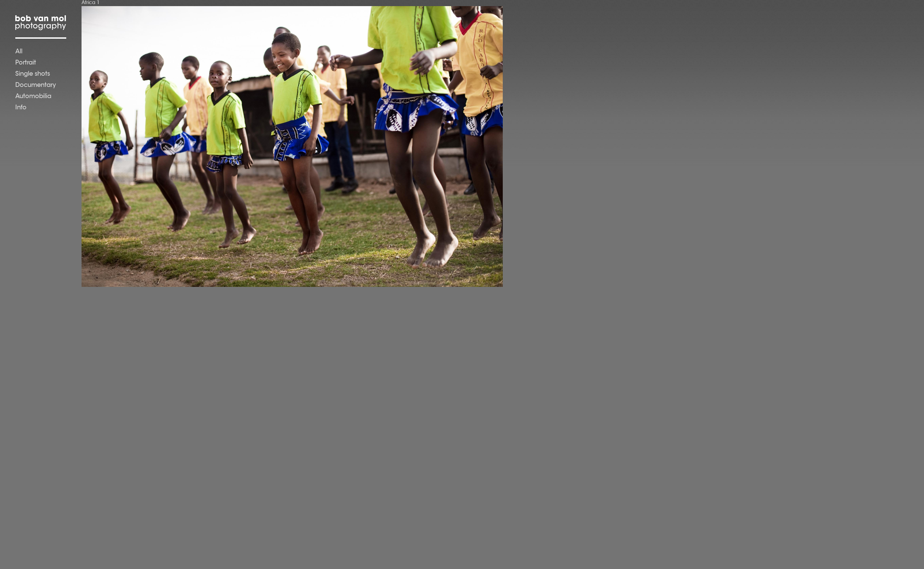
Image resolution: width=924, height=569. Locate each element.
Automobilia (33, 97)
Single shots (33, 74)
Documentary (36, 86)
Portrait (26, 63)
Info (21, 108)
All (19, 52)
